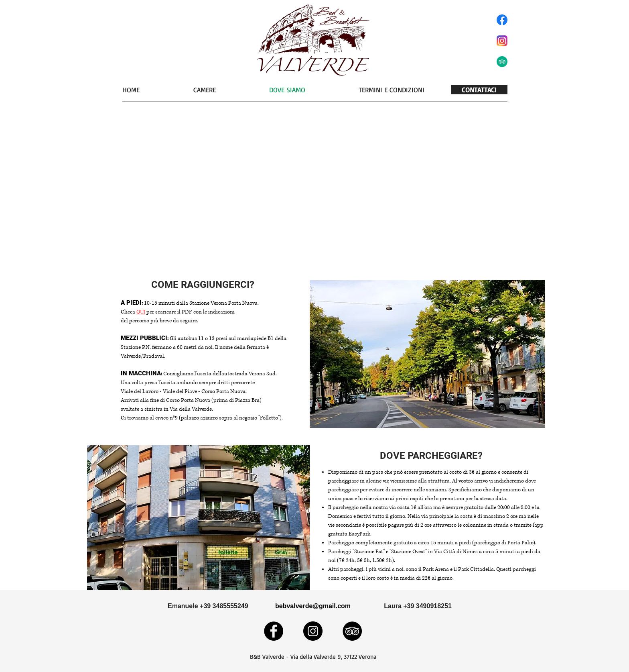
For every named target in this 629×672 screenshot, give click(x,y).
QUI (141, 312)
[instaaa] (502, 41)
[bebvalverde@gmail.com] (313, 606)
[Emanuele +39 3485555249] (208, 606)
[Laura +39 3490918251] (418, 606)
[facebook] (502, 20)
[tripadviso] (502, 62)
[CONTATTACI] (479, 90)
